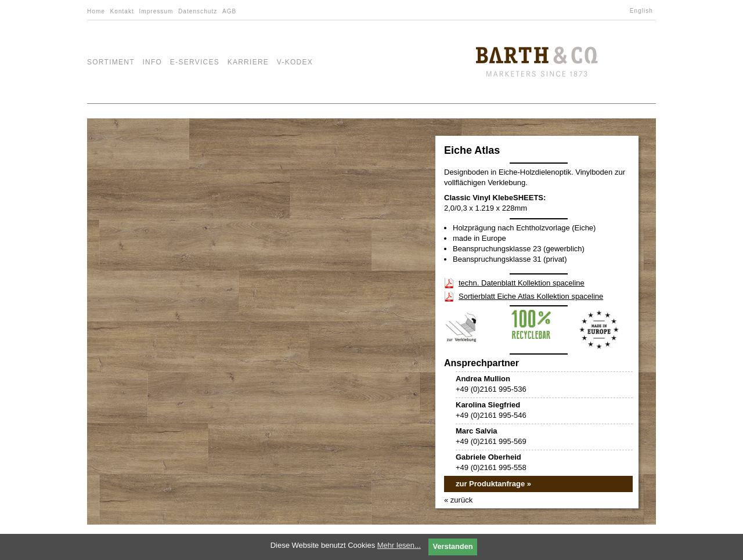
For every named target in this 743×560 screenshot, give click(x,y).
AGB (229, 11)
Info (152, 62)
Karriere (248, 62)
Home (96, 11)
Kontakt (122, 11)
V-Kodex (295, 62)
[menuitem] (643, 11)
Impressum (156, 11)
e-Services (195, 62)
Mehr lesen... (399, 545)
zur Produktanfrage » (493, 484)
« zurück (458, 500)
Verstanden (453, 546)
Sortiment (111, 62)
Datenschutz (198, 11)
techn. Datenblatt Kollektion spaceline (522, 283)
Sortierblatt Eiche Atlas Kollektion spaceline (531, 296)
